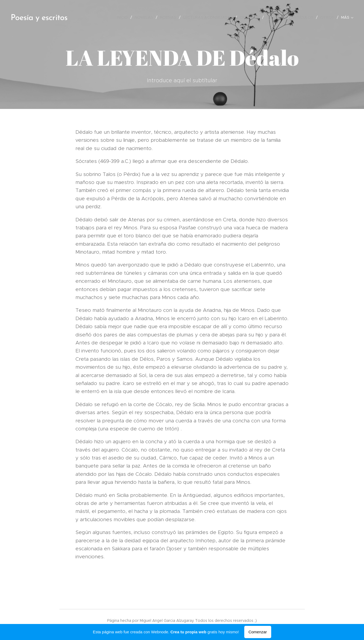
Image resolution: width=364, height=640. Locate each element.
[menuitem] (124, 17)
